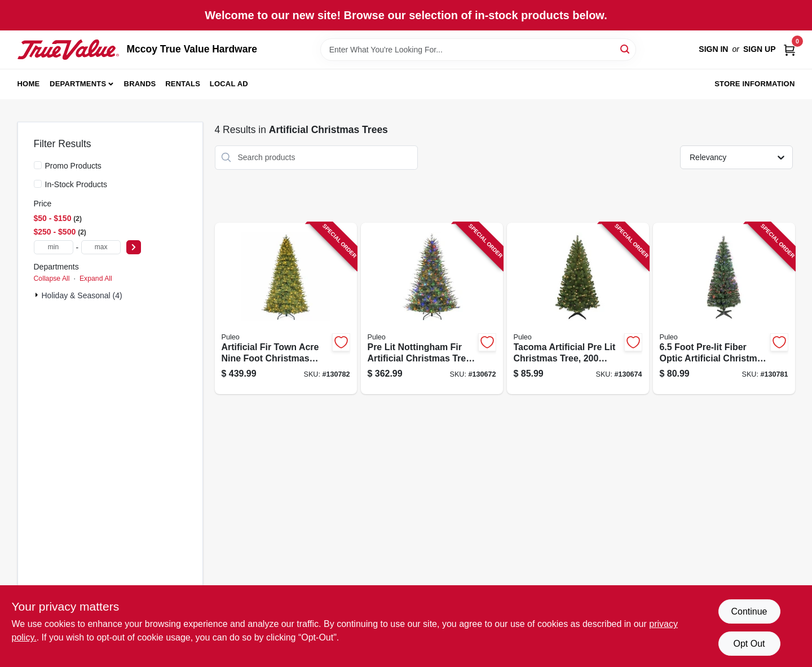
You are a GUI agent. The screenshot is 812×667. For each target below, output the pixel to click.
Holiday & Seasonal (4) (82, 295)
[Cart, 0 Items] (789, 49)
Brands (140, 84)
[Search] (626, 49)
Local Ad (229, 84)
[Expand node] (38, 295)
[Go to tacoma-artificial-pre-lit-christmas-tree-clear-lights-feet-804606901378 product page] (578, 309)
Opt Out (749, 644)
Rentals (183, 84)
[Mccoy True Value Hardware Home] (68, 50)
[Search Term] (478, 50)
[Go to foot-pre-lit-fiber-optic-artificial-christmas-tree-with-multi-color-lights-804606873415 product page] (724, 309)
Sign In (713, 49)
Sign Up (760, 49)
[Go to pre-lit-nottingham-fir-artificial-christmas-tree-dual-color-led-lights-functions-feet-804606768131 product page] (432, 309)
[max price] (101, 247)
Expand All (96, 279)
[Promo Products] (38, 165)
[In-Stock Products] (38, 184)
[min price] (54, 247)
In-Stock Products (76, 184)
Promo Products (73, 166)
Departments (78, 84)
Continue (749, 611)
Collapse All (52, 279)
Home (29, 84)
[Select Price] (134, 247)
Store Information (754, 84)
